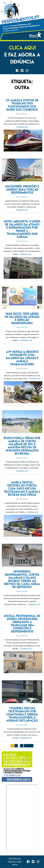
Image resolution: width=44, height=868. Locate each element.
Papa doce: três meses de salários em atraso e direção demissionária (22, 318)
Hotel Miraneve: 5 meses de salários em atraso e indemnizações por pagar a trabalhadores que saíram (22, 229)
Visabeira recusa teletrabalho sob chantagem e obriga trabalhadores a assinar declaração (22, 714)
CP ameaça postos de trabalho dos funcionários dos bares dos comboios (22, 105)
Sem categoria (22, 114)
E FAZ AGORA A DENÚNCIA (22, 55)
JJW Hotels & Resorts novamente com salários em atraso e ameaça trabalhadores (22, 358)
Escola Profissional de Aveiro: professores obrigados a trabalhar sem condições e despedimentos (22, 624)
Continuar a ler (22, 127)
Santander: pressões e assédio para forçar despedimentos (22, 189)
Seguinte (29, 746)
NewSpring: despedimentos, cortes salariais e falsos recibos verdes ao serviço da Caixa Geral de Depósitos (22, 579)
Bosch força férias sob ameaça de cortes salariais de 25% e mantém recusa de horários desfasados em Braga (22, 446)
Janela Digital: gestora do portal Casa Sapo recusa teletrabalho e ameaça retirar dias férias (22, 489)
